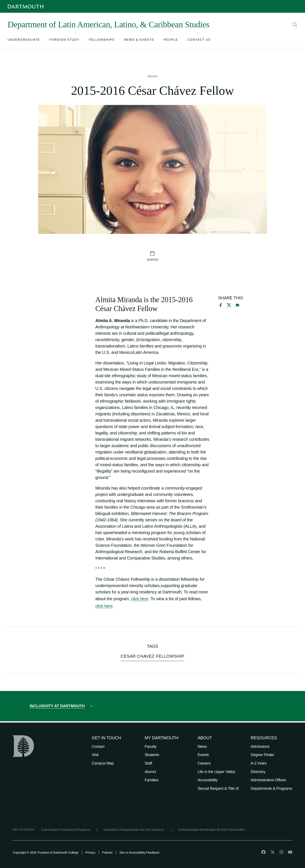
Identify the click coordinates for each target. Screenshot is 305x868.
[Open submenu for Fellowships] (102, 41)
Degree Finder (263, 755)
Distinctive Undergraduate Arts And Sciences (134, 830)
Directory (258, 772)
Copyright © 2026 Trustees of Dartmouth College (46, 852)
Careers (204, 763)
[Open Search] (295, 25)
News (202, 747)
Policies (107, 852)
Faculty (151, 747)
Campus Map (103, 763)
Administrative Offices (268, 780)
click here (140, 599)
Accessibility (208, 780)
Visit (95, 755)
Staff (148, 763)
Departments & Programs (272, 788)
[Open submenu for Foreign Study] (64, 41)
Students (152, 755)
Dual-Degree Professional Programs (66, 830)
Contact (98, 747)
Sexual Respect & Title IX (218, 788)
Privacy (90, 852)
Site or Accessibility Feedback (139, 852)
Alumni (150, 772)
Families (152, 780)
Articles (152, 76)
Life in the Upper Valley (216, 772)
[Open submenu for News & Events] (139, 41)
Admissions (260, 747)
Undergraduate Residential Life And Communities (211, 830)
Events (203, 755)
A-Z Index (259, 763)
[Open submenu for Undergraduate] (24, 41)
